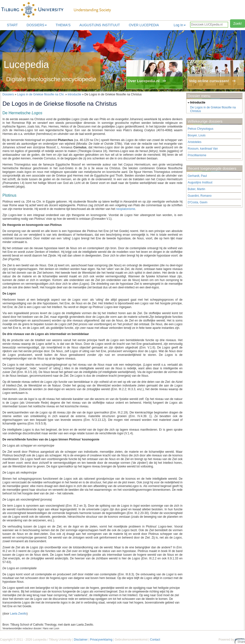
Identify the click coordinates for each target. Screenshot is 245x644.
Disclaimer (81, 640)
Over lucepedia (144, 25)
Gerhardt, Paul (197, 176)
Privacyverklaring (101, 640)
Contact (155, 640)
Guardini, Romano (200, 196)
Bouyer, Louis (197, 135)
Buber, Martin (196, 189)
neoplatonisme (126, 209)
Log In (180, 25)
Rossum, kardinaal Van (203, 149)
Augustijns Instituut (100, 25)
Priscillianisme (197, 155)
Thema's (63, 25)
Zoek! (238, 24)
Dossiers (37, 25)
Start (12, 25)
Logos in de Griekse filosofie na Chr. (41, 94)
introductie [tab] (196, 103)
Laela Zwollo (18, 614)
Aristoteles (195, 142)
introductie (74, 94)
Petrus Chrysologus (201, 129)
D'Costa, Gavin (197, 202)
